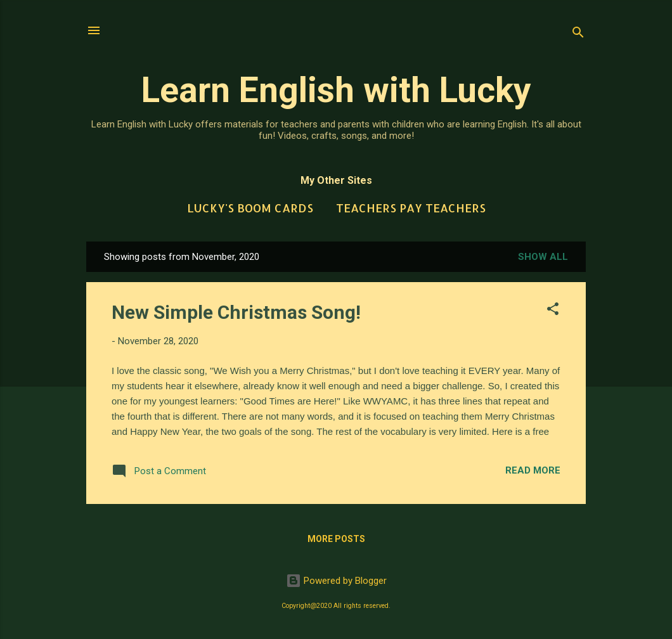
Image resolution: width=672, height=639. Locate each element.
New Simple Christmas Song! (236, 312)
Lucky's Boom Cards (250, 208)
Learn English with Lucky (336, 90)
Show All (543, 257)
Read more (533, 470)
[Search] (578, 35)
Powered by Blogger (336, 581)
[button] (553, 311)
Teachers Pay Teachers (411, 208)
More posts (336, 539)
